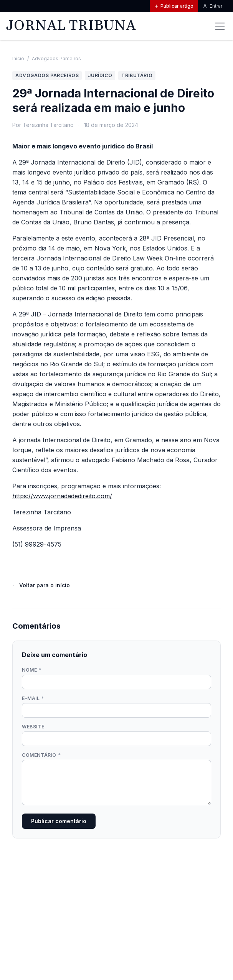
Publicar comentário (59, 821)
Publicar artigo (174, 6)
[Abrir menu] (220, 26)
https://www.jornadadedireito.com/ (62, 496)
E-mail (33, 698)
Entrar (212, 6)
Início (18, 58)
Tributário (137, 75)
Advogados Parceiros (56, 58)
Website (33, 727)
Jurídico (100, 75)
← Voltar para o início (41, 585)
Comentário (41, 755)
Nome (32, 670)
